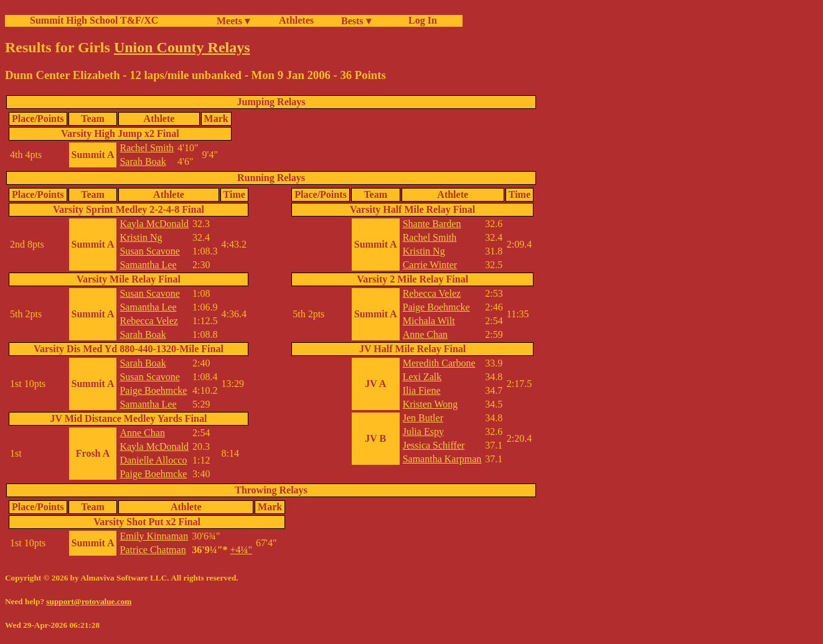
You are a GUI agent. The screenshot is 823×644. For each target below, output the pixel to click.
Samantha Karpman (442, 459)
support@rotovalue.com (89, 601)
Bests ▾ (356, 21)
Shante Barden (432, 224)
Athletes (296, 20)
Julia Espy (423, 432)
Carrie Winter (430, 265)
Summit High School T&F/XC (94, 20)
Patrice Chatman (153, 550)
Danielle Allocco (153, 460)
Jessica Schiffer (434, 445)
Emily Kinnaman (154, 536)
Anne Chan (142, 433)
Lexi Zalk (422, 377)
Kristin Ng (141, 237)
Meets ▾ (233, 21)
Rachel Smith (147, 148)
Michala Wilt (429, 321)
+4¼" (242, 550)
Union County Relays (182, 47)
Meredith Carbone (439, 363)
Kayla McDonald (154, 224)
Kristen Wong (430, 404)
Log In (420, 20)
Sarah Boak (143, 161)
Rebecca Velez (148, 321)
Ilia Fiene (422, 390)
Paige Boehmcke (153, 390)
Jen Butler (423, 418)
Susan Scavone (149, 251)
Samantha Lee (148, 265)
